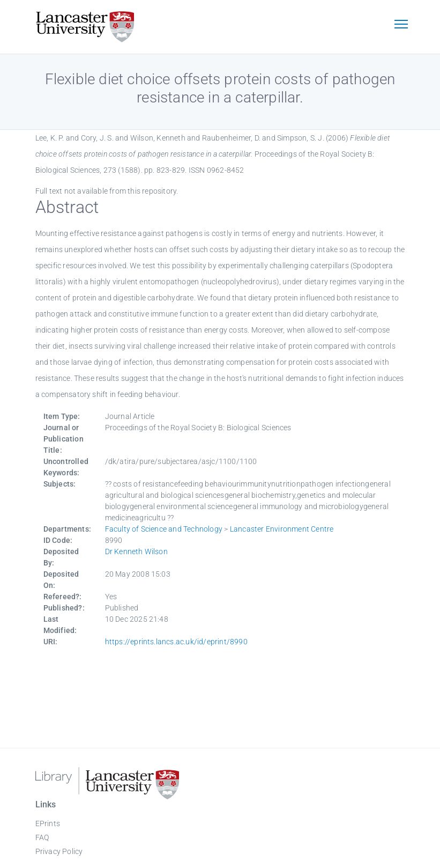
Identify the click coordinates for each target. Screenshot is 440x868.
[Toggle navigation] (401, 25)
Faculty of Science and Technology (164, 529)
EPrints (48, 823)
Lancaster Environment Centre (282, 529)
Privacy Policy (59, 851)
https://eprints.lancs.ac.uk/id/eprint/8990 (176, 642)
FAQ (42, 837)
